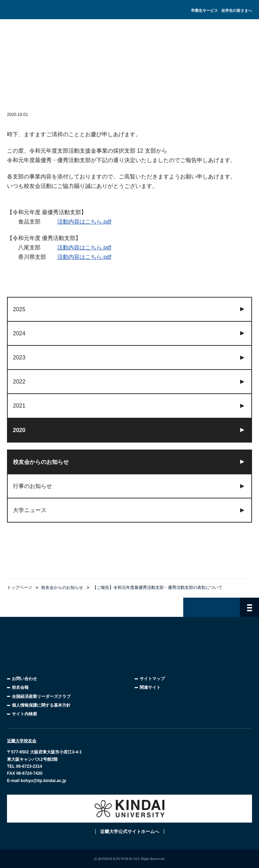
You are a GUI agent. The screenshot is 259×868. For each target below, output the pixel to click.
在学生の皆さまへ (237, 10)
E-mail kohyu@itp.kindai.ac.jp (37, 781)
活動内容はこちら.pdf (84, 222)
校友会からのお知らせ (62, 588)
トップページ (20, 588)
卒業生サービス (204, 10)
